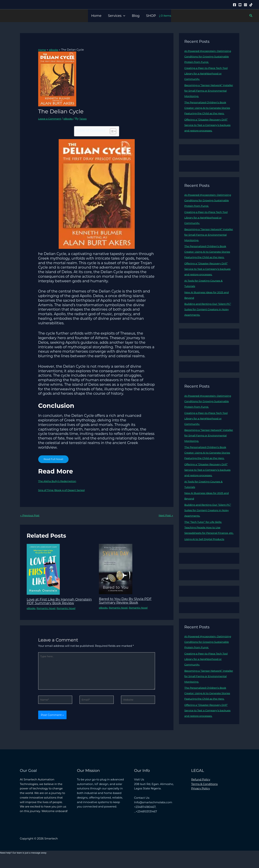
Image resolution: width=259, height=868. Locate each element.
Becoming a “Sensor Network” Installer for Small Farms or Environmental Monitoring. (205, 91)
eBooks (70, 119)
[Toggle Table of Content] (111, 131)
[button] (123, 16)
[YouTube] (240, 5)
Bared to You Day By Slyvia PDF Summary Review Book (128, 601)
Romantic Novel (48, 612)
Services (117, 16)
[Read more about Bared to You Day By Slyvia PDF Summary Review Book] (116, 569)
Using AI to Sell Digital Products (206, 561)
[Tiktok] (251, 5)
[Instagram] (245, 5)
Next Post (165, 516)
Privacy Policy (201, 798)
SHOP (151, 16)
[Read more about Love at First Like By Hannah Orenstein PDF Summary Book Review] (43, 570)
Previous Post (31, 516)
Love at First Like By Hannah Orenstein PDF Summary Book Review (55, 604)
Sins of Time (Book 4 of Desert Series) (64, 490)
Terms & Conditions (204, 793)
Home (96, 16)
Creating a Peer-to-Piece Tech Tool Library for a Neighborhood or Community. (208, 73)
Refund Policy (201, 788)
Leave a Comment (51, 119)
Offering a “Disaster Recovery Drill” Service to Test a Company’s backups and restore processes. (208, 130)
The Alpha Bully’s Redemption (59, 481)
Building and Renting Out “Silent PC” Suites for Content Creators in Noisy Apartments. (207, 320)
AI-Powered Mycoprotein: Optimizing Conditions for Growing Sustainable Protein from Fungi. (208, 56)
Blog (136, 16)
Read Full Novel (54, 459)
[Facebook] (235, 5)
